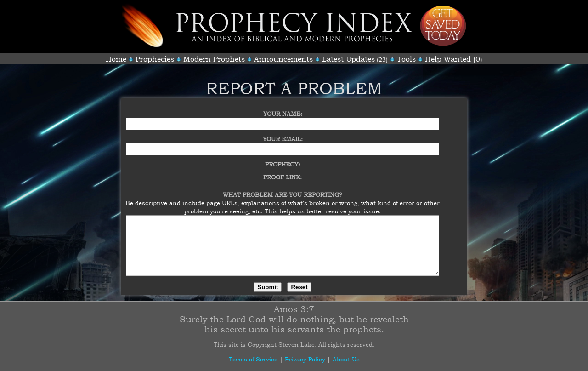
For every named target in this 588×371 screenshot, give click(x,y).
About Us (346, 359)
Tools (406, 59)
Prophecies (155, 59)
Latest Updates (348, 59)
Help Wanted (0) (454, 59)
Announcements (283, 59)
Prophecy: (283, 159)
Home (116, 59)
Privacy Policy (305, 359)
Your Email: (283, 133)
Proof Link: (283, 171)
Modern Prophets (214, 59)
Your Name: (283, 108)
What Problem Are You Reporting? (283, 189)
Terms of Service (253, 359)
